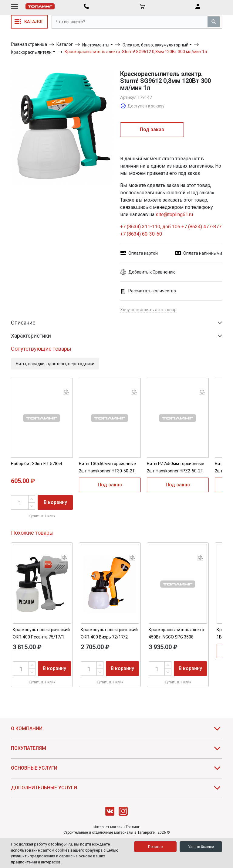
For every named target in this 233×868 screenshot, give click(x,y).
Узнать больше (201, 847)
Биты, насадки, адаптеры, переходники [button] (55, 364)
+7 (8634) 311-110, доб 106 (151, 227)
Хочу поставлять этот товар (148, 310)
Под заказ (152, 129)
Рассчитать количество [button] (148, 291)
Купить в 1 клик (42, 516)
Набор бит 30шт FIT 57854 (37, 464)
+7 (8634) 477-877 (201, 227)
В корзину (55, 502)
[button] (171, 272)
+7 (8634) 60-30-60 (141, 234)
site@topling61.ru (174, 214)
